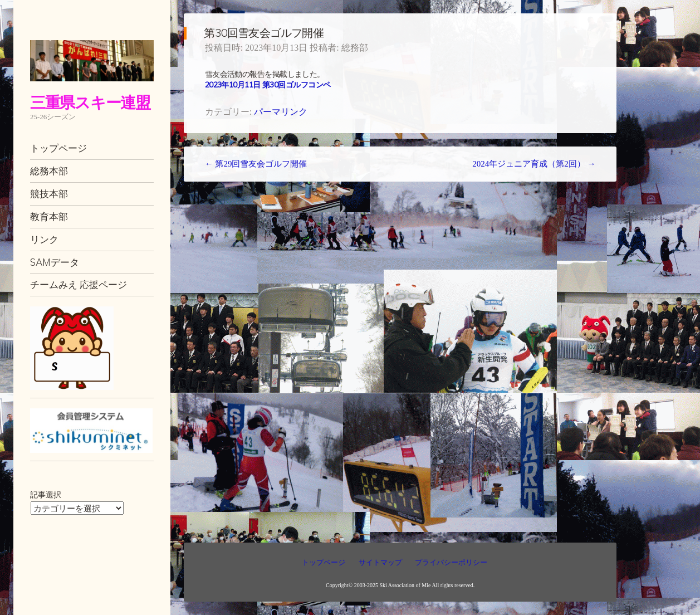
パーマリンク (281, 112)
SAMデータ (55, 262)
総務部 (355, 48)
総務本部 (49, 171)
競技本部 (49, 194)
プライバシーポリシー (451, 562)
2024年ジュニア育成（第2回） (534, 164)
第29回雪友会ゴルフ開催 (256, 164)
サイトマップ (380, 562)
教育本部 (49, 216)
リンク (44, 239)
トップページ (58, 148)
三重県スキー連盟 (90, 102)
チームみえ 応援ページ (79, 284)
